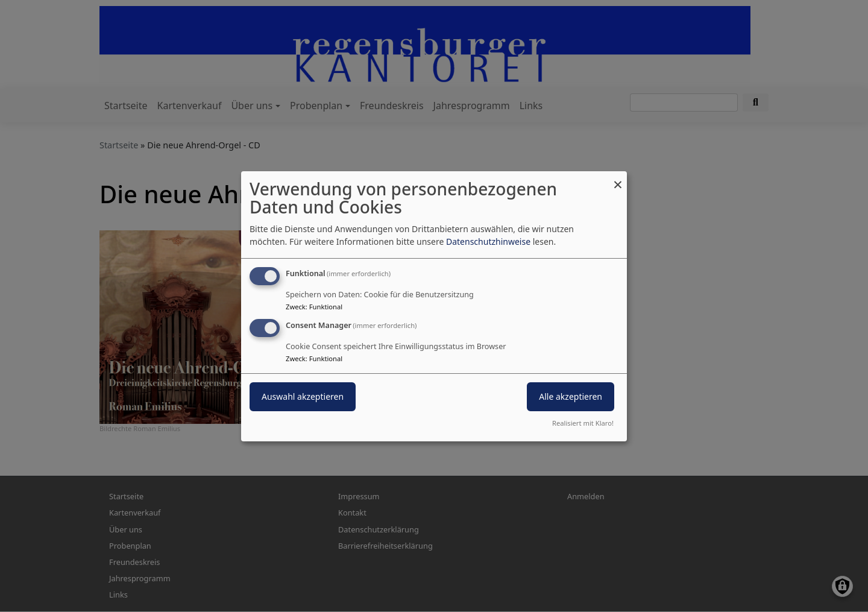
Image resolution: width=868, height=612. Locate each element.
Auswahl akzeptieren (303, 396)
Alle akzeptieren (571, 396)
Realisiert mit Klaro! (583, 423)
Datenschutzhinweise (488, 241)
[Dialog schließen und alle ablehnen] (618, 178)
